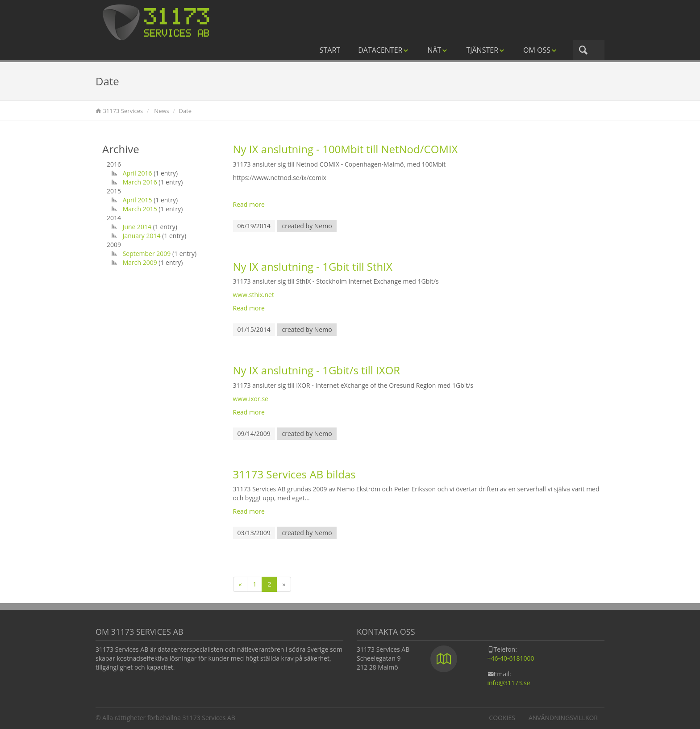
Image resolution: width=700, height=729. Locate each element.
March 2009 (140, 262)
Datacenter (384, 50)
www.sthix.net (254, 295)
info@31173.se (509, 683)
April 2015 (137, 200)
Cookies (502, 718)
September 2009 (147, 253)
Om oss (540, 50)
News (161, 111)
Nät (438, 50)
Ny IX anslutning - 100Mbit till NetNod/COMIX (346, 149)
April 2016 (137, 173)
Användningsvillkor (563, 718)
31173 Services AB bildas (294, 474)
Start (330, 50)
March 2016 (140, 182)
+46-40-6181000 (511, 658)
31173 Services (123, 111)
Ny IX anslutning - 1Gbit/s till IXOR (317, 370)
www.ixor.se (251, 399)
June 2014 (137, 227)
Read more (249, 204)
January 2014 (142, 236)
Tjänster (486, 50)
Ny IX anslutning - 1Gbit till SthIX (313, 266)
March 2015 (140, 209)
